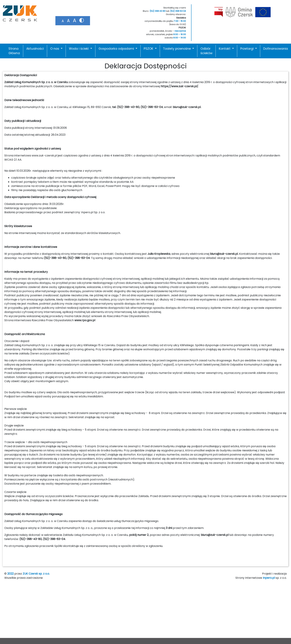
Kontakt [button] (225, 49)
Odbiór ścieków (206, 51)
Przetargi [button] (247, 49)
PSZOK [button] (149, 49)
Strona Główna (14, 51)
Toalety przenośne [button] (177, 49)
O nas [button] (55, 49)
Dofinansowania (276, 49)
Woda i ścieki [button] (79, 49)
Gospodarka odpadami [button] (117, 49)
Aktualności (35, 49)
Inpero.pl (269, 578)
